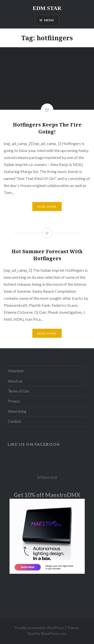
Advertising (17, 411)
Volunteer (16, 371)
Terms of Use (19, 391)
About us (15, 381)
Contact (14, 421)
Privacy (14, 401)
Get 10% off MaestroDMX (47, 495)
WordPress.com (53, 633)
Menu (49, 20)
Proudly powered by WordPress (39, 628)
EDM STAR (47, 8)
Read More (47, 207)
